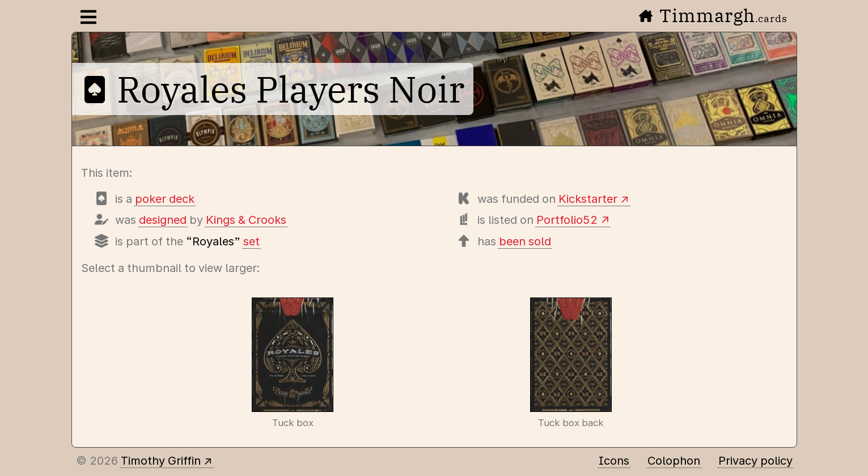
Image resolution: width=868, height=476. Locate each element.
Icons (614, 461)
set (251, 241)
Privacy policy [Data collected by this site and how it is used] (755, 461)
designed (163, 220)
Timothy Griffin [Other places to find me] (161, 461)
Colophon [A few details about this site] (674, 461)
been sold (525, 241)
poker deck (165, 199)
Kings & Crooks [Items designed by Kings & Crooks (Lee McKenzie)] (246, 220)
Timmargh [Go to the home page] (713, 15)
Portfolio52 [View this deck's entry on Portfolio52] (567, 220)
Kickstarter (588, 199)
